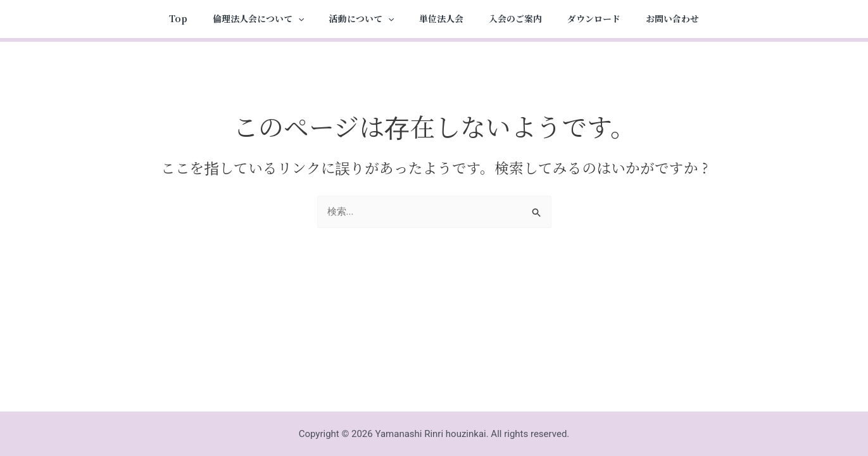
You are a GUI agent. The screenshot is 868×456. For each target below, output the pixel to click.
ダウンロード (594, 18)
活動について (362, 19)
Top (178, 18)
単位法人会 (441, 18)
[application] (298, 19)
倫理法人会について (258, 19)
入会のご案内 (515, 18)
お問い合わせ (672, 18)
